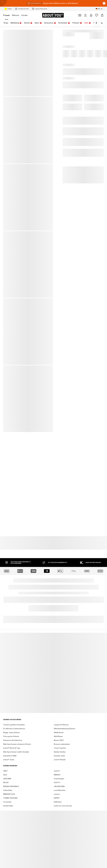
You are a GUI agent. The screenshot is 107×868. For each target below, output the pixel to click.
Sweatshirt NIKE (10, 756)
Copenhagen (59, 779)
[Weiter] (96, 23)
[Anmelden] (85, 15)
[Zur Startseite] (53, 15)
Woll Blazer (58, 736)
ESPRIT (57, 798)
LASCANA (7, 779)
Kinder (25, 15)
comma (57, 794)
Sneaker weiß (59, 756)
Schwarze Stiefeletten (13, 740)
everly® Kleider (60, 760)
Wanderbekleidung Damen (64, 729)
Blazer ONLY (59, 740)
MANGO (57, 775)
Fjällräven (58, 802)
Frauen (7, 15)
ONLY (5, 771)
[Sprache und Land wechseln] (99, 9)
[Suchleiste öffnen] (101, 23)
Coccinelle (7, 802)
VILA (5, 775)
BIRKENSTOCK (9, 794)
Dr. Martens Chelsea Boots (14, 729)
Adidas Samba (60, 752)
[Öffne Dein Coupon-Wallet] (80, 15)
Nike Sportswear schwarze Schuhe (17, 744)
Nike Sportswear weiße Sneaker (16, 752)
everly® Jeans (9, 760)
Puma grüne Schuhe (11, 736)
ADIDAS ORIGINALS (11, 786)
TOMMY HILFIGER (10, 798)
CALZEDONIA (59, 786)
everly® (57, 771)
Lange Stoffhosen (61, 725)
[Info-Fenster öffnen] (104, 3)
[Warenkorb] (102, 15)
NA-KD (6, 782)
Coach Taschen (60, 748)
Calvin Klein (8, 790)
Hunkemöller (8, 806)
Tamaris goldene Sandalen (14, 725)
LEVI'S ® (57, 782)
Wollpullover (59, 732)
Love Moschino (60, 790)
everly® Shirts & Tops (12, 748)
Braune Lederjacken (62, 744)
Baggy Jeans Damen (11, 732)
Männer (16, 15)
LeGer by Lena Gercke (63, 806)
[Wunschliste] (97, 15)
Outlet (8, 9)
